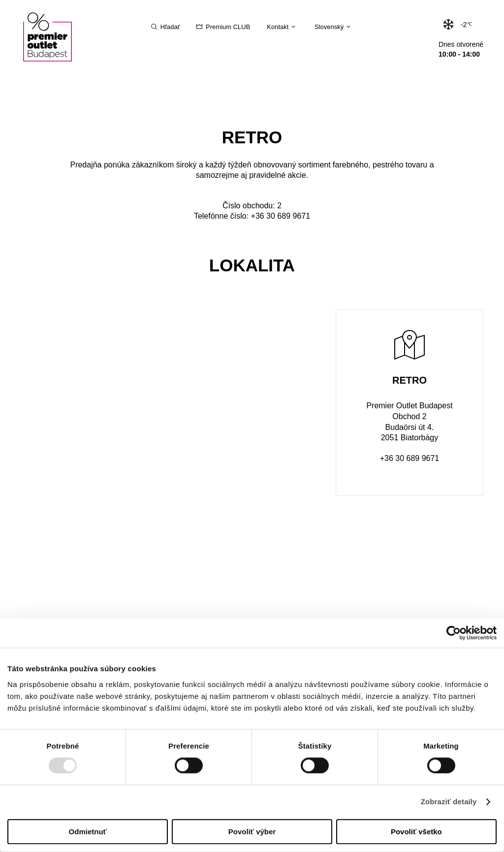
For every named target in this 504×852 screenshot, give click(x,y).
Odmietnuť (88, 832)
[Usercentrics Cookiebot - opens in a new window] (454, 633)
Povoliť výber (252, 832)
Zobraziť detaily (449, 802)
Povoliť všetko (416, 832)
